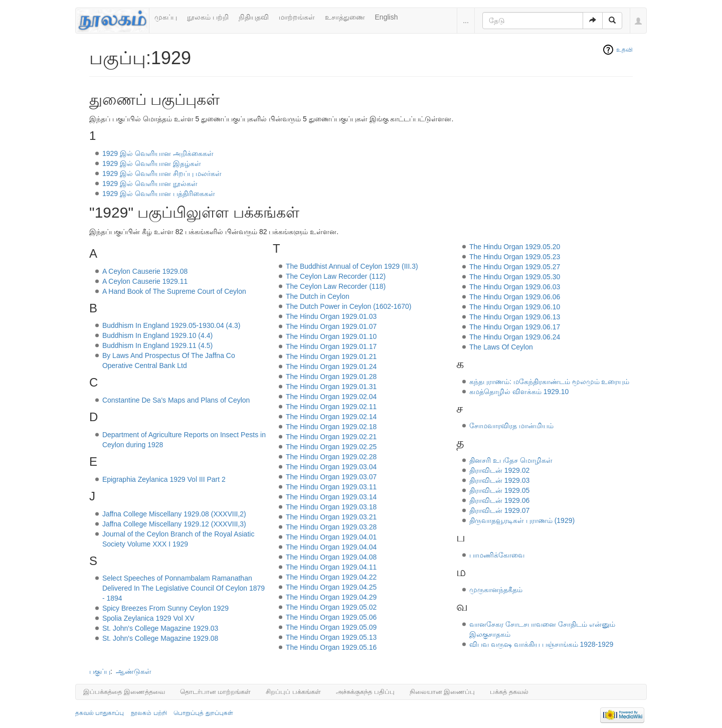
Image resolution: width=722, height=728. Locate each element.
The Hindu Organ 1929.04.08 (331, 557)
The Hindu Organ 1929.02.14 (331, 417)
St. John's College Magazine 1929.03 (160, 628)
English (387, 17)
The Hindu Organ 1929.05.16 (331, 647)
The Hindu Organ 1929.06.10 (515, 307)
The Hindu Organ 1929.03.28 (331, 527)
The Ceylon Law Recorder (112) (336, 276)
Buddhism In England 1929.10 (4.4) (157, 335)
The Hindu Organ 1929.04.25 (331, 587)
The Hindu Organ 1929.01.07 (331, 326)
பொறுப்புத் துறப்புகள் (203, 713)
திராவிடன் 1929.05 (500, 490)
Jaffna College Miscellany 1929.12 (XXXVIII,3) (174, 524)
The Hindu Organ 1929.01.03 (331, 316)
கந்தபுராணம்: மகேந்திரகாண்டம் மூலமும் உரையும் (550, 382)
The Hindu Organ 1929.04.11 (331, 567)
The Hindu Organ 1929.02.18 (331, 427)
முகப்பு (166, 17)
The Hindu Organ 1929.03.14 (331, 497)
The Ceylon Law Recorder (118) (336, 286)
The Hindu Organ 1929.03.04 (331, 467)
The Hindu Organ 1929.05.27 (515, 267)
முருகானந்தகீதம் (496, 590)
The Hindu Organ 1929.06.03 (515, 287)
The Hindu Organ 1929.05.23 (515, 257)
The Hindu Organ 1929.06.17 (515, 327)
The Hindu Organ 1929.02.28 (331, 457)
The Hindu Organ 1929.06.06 (515, 297)
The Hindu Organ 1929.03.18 (331, 507)
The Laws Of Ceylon (501, 347)
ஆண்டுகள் (134, 671)
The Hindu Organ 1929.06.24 (515, 337)
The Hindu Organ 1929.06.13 (515, 317)
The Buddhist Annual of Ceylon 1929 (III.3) (352, 266)
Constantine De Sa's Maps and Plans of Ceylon (176, 400)
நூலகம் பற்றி (208, 17)
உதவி (624, 50)
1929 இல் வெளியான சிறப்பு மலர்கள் (162, 173)
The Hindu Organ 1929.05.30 (515, 277)
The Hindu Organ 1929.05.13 (331, 637)
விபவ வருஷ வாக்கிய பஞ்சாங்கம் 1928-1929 (541, 644)
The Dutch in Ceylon (318, 296)
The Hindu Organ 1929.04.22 (331, 577)
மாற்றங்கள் (297, 17)
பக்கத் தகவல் (509, 692)
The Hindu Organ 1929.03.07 (331, 477)
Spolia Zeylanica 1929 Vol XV (148, 618)
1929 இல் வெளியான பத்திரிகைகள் (159, 194)
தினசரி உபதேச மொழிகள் (511, 460)
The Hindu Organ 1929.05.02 (331, 607)
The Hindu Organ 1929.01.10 (331, 336)
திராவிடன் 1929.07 (500, 510)
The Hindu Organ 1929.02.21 (331, 437)
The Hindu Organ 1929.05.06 (331, 617)
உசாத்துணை (345, 17)
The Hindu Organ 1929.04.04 (331, 547)
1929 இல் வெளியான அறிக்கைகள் (158, 153)
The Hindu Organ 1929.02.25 (331, 447)
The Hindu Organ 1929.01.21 (331, 356)
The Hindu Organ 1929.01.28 (331, 377)
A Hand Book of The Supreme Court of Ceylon (174, 291)
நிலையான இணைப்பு (442, 692)
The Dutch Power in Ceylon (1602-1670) (349, 306)
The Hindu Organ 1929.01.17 (331, 346)
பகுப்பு (100, 671)
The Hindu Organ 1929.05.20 (515, 247)
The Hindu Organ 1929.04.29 (331, 597)
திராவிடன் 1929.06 (500, 500)
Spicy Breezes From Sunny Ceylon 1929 (165, 608)
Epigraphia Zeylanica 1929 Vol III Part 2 (164, 479)
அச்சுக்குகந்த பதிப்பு (365, 692)
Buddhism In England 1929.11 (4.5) (157, 345)
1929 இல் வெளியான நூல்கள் (150, 184)
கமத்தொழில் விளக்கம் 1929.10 (519, 392)
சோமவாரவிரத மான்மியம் (511, 426)
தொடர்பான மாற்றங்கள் (216, 692)
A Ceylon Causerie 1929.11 (145, 281)
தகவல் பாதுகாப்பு (100, 713)
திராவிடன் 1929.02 (500, 470)
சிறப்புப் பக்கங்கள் (293, 692)
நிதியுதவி (254, 17)
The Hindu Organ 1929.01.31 (331, 387)
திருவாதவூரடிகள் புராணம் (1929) (522, 520)
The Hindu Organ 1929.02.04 (331, 397)
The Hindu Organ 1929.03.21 (331, 517)
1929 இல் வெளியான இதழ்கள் (152, 163)
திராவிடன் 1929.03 (500, 480)
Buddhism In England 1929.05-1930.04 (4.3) (171, 325)
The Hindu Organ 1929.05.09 (331, 627)
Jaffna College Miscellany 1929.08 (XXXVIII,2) (174, 514)
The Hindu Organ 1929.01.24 (331, 367)
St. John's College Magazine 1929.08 (160, 638)
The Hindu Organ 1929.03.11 (331, 487)
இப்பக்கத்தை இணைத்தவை (124, 692)
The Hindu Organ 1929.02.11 (331, 407)
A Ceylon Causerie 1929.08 (145, 271)
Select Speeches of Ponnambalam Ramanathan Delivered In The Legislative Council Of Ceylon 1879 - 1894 (184, 588)
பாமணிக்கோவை (497, 555)
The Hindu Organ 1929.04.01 (331, 537)
